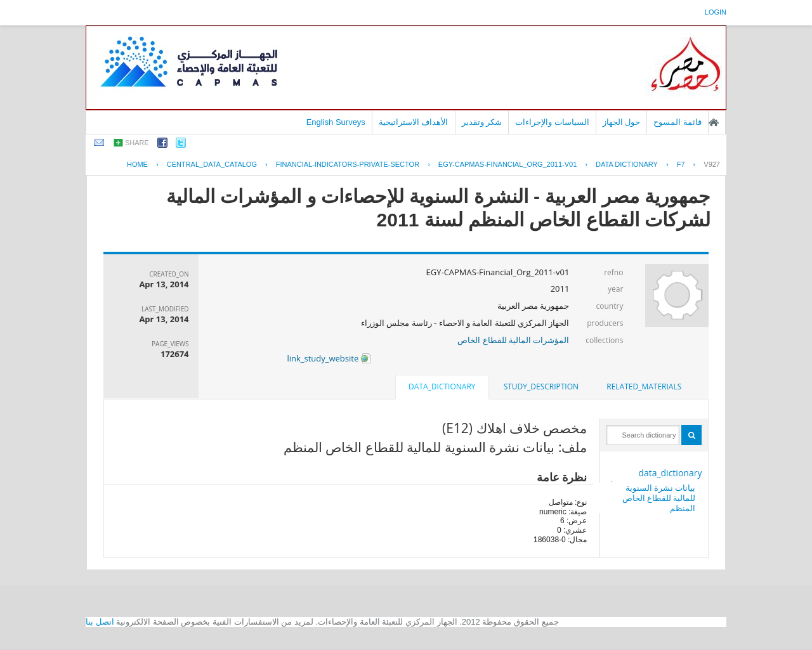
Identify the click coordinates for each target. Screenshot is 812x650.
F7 (681, 164)
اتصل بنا (100, 622)
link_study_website (329, 358)
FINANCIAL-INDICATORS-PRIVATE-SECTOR (348, 164)
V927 (712, 164)
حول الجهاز (622, 122)
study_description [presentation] (541, 387)
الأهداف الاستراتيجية (414, 122)
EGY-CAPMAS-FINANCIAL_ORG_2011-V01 (507, 164)
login (716, 12)
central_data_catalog (212, 164)
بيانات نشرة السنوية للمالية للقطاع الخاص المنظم (659, 498)
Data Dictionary (627, 164)
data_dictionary (670, 473)
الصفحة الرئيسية (714, 122)
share (137, 143)
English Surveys (336, 122)
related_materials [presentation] (644, 387)
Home (137, 164)
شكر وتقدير (482, 122)
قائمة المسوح (678, 122)
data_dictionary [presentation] (442, 387)
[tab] (644, 387)
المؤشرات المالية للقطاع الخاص (513, 340)
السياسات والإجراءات (552, 122)
